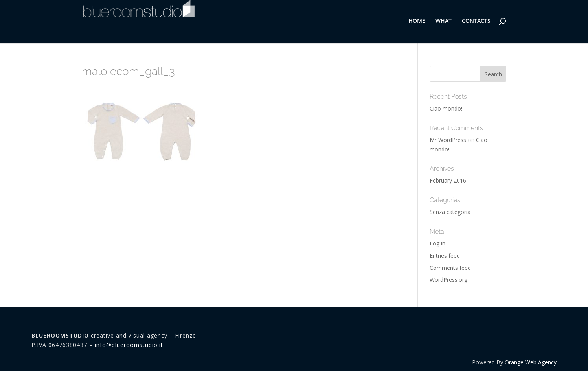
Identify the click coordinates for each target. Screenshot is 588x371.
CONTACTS (476, 21)
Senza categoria (450, 212)
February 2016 (448, 180)
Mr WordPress (448, 140)
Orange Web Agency (531, 362)
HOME (417, 21)
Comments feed (450, 268)
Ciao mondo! (446, 108)
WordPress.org (448, 280)
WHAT (444, 21)
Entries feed (445, 256)
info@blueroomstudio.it (129, 345)
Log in (437, 243)
